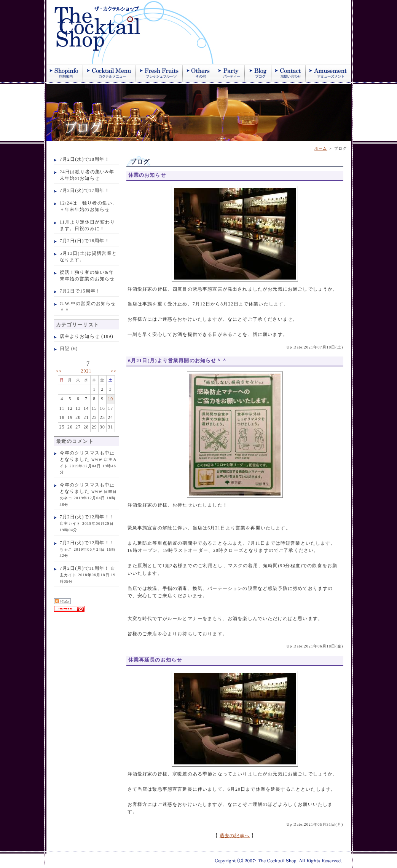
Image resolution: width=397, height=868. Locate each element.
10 (110, 399)
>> (114, 371)
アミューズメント (328, 73)
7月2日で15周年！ (80, 291)
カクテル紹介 (109, 73)
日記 (65, 348)
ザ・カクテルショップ (138, 32)
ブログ (258, 73)
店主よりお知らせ (80, 336)
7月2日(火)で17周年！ (85, 190)
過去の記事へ (235, 836)
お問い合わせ (289, 73)
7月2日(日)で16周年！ (85, 241)
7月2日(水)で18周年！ (85, 159)
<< (59, 371)
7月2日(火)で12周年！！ (87, 517)
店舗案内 (65, 73)
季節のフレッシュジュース (159, 73)
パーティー (230, 73)
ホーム (321, 148)
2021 (86, 371)
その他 (198, 73)
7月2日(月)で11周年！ (85, 568)
